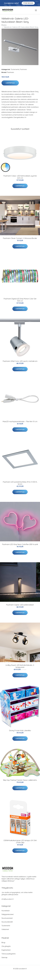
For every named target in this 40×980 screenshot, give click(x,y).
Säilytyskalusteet (8, 914)
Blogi (3, 942)
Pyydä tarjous (28, 3)
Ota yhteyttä (6, 946)
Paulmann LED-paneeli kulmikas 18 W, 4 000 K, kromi (20, 483)
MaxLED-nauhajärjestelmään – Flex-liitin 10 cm (20, 421)
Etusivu (4, 25)
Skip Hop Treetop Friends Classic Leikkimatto (20, 780)
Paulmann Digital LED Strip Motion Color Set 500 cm (20, 300)
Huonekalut (6, 911)
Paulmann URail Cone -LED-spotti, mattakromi (20, 361)
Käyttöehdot (6, 950)
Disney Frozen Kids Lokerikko (20, 730)
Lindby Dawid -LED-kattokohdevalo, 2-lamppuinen (20, 666)
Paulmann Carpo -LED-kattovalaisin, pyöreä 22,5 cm (20, 177)
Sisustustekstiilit (7, 922)
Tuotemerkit (15, 69)
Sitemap (4, 957)
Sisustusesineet (7, 918)
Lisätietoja (10, 83)
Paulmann (23, 69)
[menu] (36, 10)
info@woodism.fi (8, 899)
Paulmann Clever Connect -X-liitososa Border (20, 238)
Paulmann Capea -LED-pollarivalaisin (20, 605)
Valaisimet (5, 929)
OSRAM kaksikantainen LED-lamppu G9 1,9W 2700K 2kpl (20, 841)
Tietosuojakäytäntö (9, 954)
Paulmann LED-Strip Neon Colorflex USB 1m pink (20, 544)
